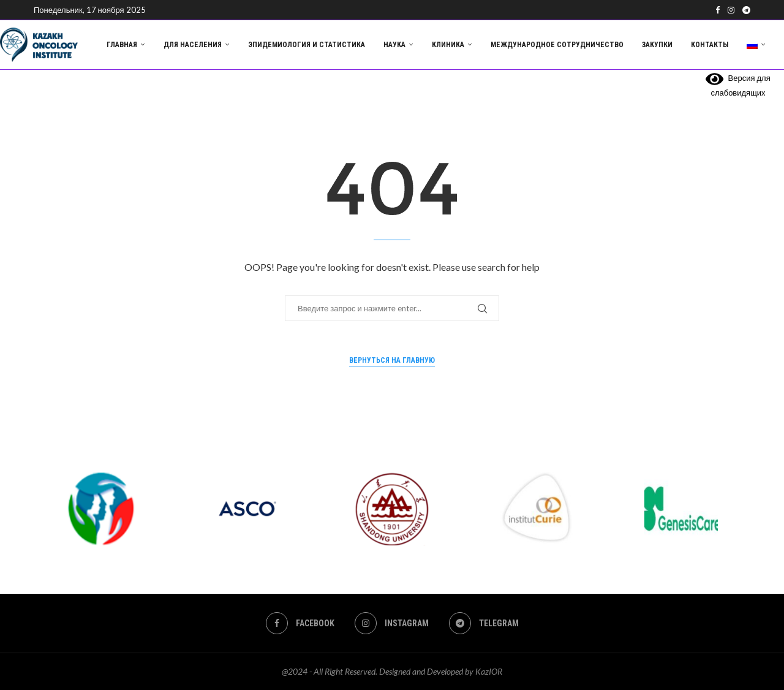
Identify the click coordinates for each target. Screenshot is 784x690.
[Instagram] (731, 10)
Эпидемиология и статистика (307, 45)
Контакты (710, 45)
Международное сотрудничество (557, 45)
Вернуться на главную (392, 360)
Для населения (193, 45)
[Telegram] (746, 10)
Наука (394, 45)
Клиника (448, 45)
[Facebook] (718, 10)
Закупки (657, 45)
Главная (122, 45)
